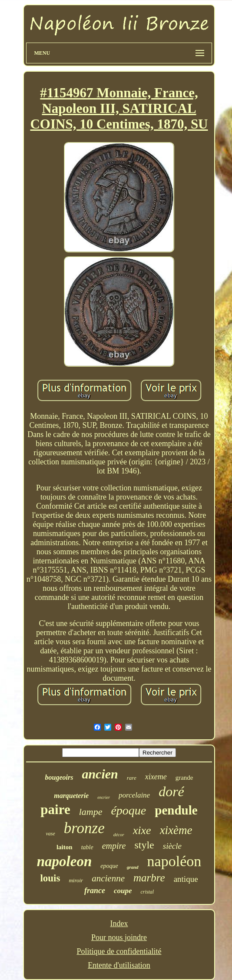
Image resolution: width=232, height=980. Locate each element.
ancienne (108, 878)
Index (119, 924)
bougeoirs (59, 777)
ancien (100, 774)
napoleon (65, 861)
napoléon (174, 861)
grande (184, 778)
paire (55, 809)
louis (50, 878)
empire (114, 846)
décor (119, 834)
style (144, 845)
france (95, 891)
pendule (176, 810)
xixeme (156, 777)
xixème (176, 830)
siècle (172, 846)
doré (171, 791)
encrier (104, 797)
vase (50, 834)
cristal (147, 892)
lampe (91, 812)
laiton (65, 847)
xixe (142, 830)
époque (128, 810)
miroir (76, 880)
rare (132, 778)
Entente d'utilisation (119, 965)
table (87, 847)
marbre (149, 878)
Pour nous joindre (119, 937)
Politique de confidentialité (119, 951)
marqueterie (71, 796)
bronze (84, 828)
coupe (123, 891)
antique (186, 879)
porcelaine (134, 795)
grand (133, 867)
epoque (109, 866)
